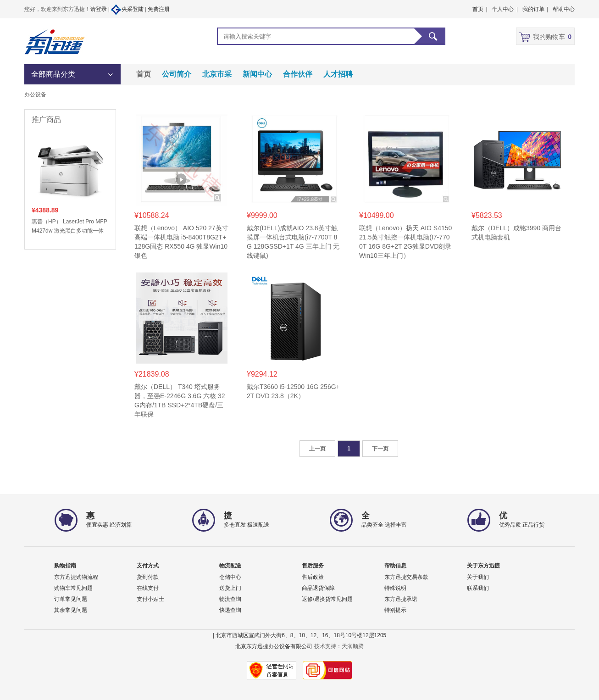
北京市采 (217, 74)
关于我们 (478, 577)
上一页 (317, 449)
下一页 (380, 449)
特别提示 (395, 610)
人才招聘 (338, 74)
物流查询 (230, 599)
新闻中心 (257, 74)
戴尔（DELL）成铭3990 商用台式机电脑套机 (516, 233)
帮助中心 (564, 9)
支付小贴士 (150, 599)
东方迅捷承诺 (401, 599)
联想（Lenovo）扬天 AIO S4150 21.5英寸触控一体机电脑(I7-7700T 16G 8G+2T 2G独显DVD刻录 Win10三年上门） (405, 242)
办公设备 (35, 94)
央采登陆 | (129, 10)
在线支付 (148, 588)
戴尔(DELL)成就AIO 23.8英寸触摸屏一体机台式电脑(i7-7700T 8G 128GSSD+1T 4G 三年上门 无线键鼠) (293, 242)
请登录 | (100, 9)
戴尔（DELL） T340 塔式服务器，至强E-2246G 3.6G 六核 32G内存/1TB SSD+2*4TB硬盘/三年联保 (180, 400)
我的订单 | (535, 9)
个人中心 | (505, 9)
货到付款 (148, 577)
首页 (144, 74)
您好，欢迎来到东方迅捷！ (57, 9)
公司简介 (177, 74)
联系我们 (478, 588)
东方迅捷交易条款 (406, 577)
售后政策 (313, 577)
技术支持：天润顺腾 (339, 646)
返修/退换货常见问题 (327, 599)
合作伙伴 (298, 74)
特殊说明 (395, 588)
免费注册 (159, 9)
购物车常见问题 (73, 588)
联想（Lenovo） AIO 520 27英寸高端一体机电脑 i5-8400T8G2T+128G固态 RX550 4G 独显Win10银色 (181, 242)
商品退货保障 (318, 588)
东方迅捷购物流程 (76, 577)
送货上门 (230, 588)
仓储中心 (230, 577)
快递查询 (230, 610)
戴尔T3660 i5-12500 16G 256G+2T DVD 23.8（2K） (293, 391)
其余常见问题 (71, 610)
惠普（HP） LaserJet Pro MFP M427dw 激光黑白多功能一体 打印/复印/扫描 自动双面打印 (69, 227)
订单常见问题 (71, 599)
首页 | (480, 9)
